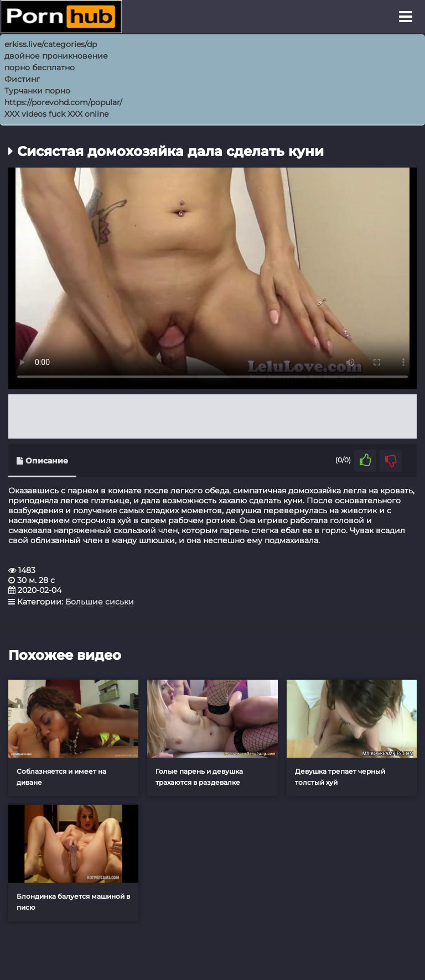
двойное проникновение (56, 56)
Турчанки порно (37, 91)
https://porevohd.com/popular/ (63, 102)
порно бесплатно (40, 67)
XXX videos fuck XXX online (56, 114)
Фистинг (22, 79)
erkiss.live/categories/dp (51, 44)
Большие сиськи (100, 602)
